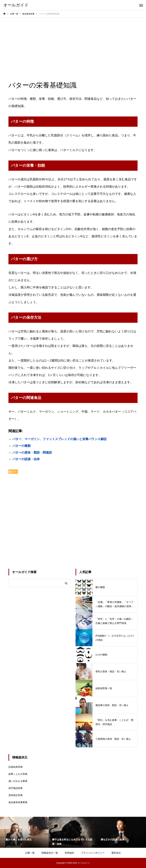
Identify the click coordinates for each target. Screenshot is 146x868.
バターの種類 (21, 446)
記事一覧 (30, 853)
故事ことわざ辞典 (18, 774)
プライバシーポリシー (93, 853)
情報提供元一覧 (50, 853)
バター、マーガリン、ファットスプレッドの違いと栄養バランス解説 (59, 439)
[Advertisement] (73, 43)
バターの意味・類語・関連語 (32, 453)
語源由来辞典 (16, 767)
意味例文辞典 (16, 795)
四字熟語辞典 (16, 788)
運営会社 (116, 853)
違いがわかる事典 (18, 781)
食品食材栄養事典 (18, 802)
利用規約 (69, 853)
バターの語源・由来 (26, 459)
